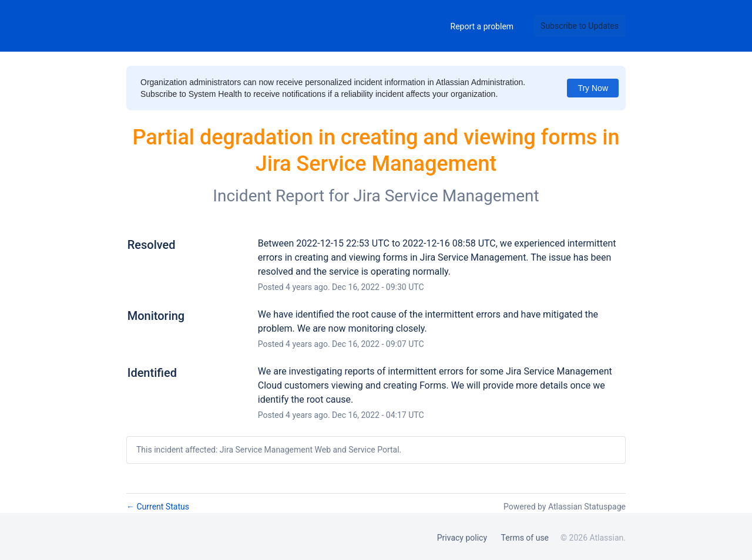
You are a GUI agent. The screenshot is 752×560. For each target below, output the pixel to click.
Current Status (158, 507)
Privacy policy (462, 538)
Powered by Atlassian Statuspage (565, 507)
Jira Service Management (446, 196)
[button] (580, 26)
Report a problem (482, 26)
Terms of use (525, 538)
